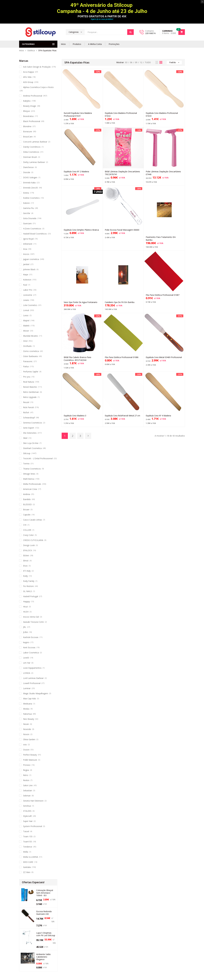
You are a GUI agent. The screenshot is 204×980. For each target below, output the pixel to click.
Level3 (26, 658)
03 (126, 62)
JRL (25, 627)
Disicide (27, 172)
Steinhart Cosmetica (32, 448)
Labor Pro (28, 290)
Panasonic (28, 361)
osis (25, 745)
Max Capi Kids (30, 699)
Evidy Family (29, 581)
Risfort (26, 412)
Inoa (25, 249)
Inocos (26, 254)
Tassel (26, 831)
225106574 (150, 33)
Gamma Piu (28, 208)
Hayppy (26, 601)
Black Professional (32, 121)
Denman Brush (30, 157)
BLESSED (27, 504)
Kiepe (26, 275)
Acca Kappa (28, 72)
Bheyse (26, 111)
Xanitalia (27, 867)
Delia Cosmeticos (31, 152)
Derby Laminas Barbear (34, 162)
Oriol (25, 341)
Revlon (26, 780)
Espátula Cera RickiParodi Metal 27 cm (122, 416)
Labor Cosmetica (31, 653)
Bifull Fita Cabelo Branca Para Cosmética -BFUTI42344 (77, 359)
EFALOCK (27, 550)
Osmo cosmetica (31, 351)
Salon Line (28, 785)
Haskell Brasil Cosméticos (35, 234)
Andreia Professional (33, 96)
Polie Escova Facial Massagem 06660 (122, 230)
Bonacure (28, 131)
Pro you (27, 377)
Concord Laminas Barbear (35, 142)
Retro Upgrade (30, 397)
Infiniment (28, 244)
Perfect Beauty (30, 755)
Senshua (27, 806)
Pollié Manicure (30, 760)
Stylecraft (27, 816)
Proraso (27, 765)
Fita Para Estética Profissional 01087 (163, 295)
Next (88, 436)
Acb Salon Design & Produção (37, 67)
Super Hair (28, 821)
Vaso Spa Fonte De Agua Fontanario (81, 302)
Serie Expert (29, 428)
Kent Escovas (29, 647)
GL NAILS (27, 591)
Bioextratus (28, 116)
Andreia (27, 494)
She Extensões (30, 433)
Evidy (25, 576)
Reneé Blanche (30, 387)
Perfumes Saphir (31, 372)
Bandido (27, 499)
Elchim (26, 555)
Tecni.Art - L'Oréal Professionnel (38, 458)
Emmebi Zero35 (30, 188)
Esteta (26, 193)
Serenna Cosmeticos (33, 423)
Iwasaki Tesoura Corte (33, 622)
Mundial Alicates (31, 336)
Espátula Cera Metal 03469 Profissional (164, 357)
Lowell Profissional (32, 683)
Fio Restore (28, 586)
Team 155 (28, 836)
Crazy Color (28, 535)
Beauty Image (30, 106)
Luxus (26, 315)
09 (136, 62)
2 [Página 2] (73, 436)
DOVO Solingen (30, 177)
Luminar (27, 688)
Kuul (25, 285)
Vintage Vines (29, 474)
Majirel (26, 320)
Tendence (28, 847)
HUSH (26, 612)
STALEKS (27, 811)
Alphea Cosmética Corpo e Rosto (38, 87)
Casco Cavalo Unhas (33, 520)
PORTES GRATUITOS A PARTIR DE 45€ (102, 16)
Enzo (25, 566)
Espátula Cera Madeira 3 (75, 416)
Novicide (27, 729)
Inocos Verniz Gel (31, 617)
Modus (26, 709)
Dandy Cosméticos (32, 147)
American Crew (30, 489)
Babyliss (27, 101)
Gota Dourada (30, 218)
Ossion (26, 750)
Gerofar (27, 213)
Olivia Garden (29, 739)
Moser (26, 331)
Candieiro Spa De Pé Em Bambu (120, 302)
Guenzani (27, 223)
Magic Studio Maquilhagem (36, 693)
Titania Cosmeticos (32, 469)
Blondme (27, 126)
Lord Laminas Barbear (33, 678)
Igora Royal (28, 239)
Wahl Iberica (29, 479)
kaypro (26, 642)
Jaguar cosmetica (31, 259)
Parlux (26, 366)
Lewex (26, 300)
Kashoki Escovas (31, 637)
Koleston (27, 280)
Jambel (26, 264)
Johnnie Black (29, 269)
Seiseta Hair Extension (33, 801)
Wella (26, 852)
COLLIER (27, 530)
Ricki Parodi (28, 407)
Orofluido (27, 346)
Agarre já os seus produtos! (102, 19)
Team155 (27, 842)
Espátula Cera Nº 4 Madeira (158, 416)
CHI (25, 525)
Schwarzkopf (29, 418)
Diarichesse (28, 167)
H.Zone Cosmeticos (32, 229)
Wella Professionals (32, 484)
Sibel (25, 438)
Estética (31, 50)
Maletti (26, 326)
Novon (26, 734)
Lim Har (27, 663)
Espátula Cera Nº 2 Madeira (76, 171)
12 (141, 62)
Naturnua (27, 714)
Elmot (26, 561)
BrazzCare (28, 137)
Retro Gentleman (31, 392)
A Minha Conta (95, 44)
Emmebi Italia (29, 183)
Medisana (28, 704)
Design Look (29, 545)
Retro (26, 775)
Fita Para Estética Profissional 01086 (122, 357)
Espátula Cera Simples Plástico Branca (81, 230)
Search (130, 32)
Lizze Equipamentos (32, 668)
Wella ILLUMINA (31, 857)
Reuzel (26, 402)
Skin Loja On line (31, 443)
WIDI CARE (28, 862)
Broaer (26, 510)
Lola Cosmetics (30, 305)
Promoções (114, 44)
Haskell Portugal (31, 596)
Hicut (25, 607)
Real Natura (29, 382)
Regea (26, 770)
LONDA (27, 673)
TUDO (148, 62)
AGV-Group (28, 82)
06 (131, 62)
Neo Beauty (29, 719)
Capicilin (27, 515)
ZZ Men (27, 872)
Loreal (26, 310)
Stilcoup (27, 453)
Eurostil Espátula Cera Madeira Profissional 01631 (78, 114)
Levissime (28, 295)
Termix (26, 464)
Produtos (77, 44)
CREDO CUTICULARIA (33, 540)
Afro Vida (27, 77)
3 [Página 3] (80, 436)
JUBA (25, 632)
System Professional (33, 826)
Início (63, 44)
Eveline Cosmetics (31, 198)
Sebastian (28, 790)
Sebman (27, 796)
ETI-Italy (27, 571)
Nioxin (26, 724)
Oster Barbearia (30, 356)
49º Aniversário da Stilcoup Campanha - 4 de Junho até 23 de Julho (102, 8)
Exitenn (26, 203)
